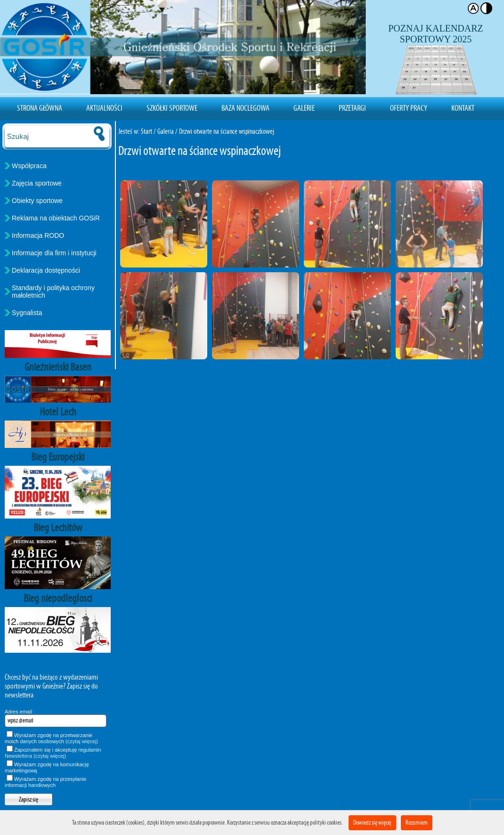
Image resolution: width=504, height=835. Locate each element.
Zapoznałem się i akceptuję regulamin (53, 753)
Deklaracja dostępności (46, 270)
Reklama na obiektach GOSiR (56, 218)
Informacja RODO (38, 235)
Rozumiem (417, 823)
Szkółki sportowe (172, 108)
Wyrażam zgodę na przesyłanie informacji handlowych (45, 782)
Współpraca (29, 166)
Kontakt (463, 108)
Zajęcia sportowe (37, 183)
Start (146, 131)
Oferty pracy (409, 108)
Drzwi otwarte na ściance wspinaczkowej (227, 131)
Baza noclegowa (245, 108)
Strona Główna (40, 108)
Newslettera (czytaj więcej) (35, 756)
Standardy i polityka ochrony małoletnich (53, 292)
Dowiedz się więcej (372, 823)
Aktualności (104, 108)
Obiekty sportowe (37, 201)
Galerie (304, 108)
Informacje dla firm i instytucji (54, 253)
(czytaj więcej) (82, 741)
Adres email (18, 712)
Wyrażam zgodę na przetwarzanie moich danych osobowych (51, 738)
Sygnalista (27, 313)
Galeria (166, 131)
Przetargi (352, 108)
